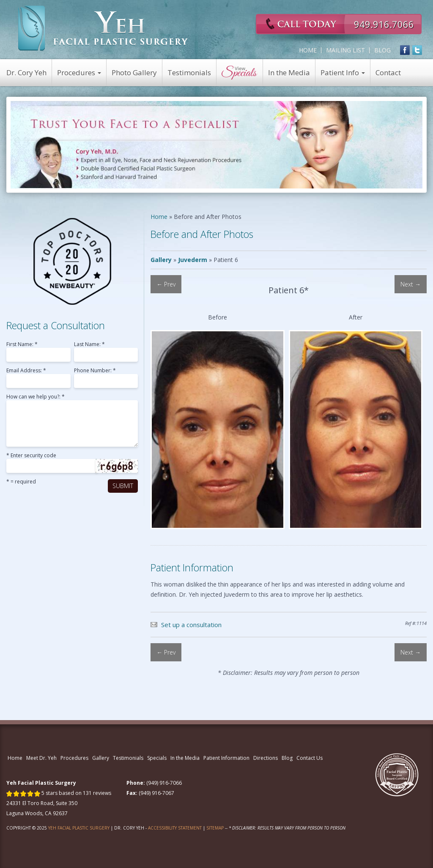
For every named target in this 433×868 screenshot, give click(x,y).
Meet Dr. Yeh (41, 758)
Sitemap (215, 828)
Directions (266, 758)
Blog (382, 50)
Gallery (161, 260)
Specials (157, 758)
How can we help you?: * (36, 397)
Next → (411, 284)
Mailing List (345, 50)
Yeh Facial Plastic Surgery (79, 828)
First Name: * (22, 345)
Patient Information (226, 758)
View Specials (240, 73)
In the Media (289, 72)
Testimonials (189, 72)
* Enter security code (31, 456)
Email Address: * (26, 371)
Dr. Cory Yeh (26, 72)
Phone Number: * (95, 371)
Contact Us (310, 758)
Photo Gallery (134, 72)
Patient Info (343, 72)
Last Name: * (89, 345)
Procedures (79, 72)
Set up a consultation (191, 625)
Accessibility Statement (175, 828)
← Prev (166, 284)
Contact (388, 72)
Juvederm (193, 260)
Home (308, 50)
